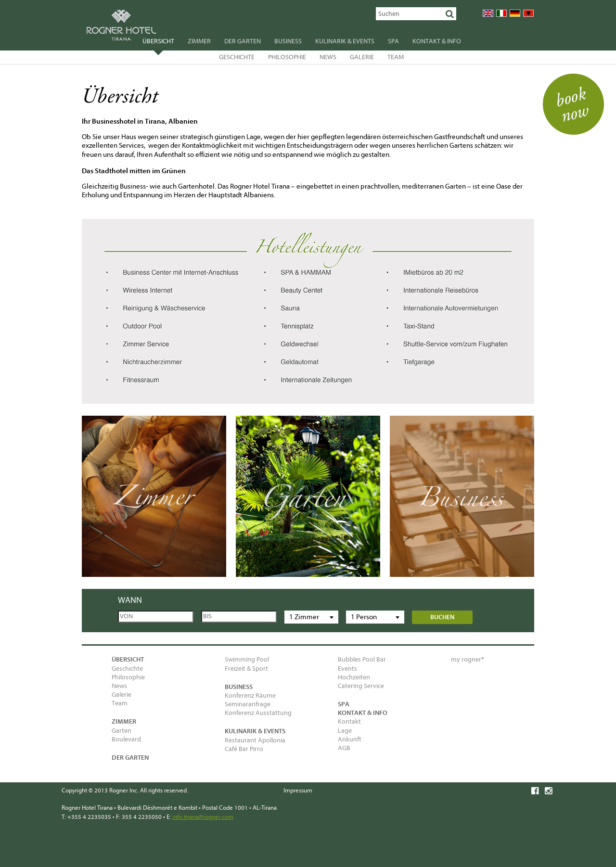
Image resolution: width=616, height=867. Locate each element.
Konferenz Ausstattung (258, 713)
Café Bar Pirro (244, 749)
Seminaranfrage (248, 704)
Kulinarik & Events (345, 41)
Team (396, 57)
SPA (393, 41)
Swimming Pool (247, 659)
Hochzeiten (354, 677)
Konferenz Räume (250, 695)
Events (347, 669)
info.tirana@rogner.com (203, 817)
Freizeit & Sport (246, 669)
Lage (345, 731)
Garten (122, 731)
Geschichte (237, 57)
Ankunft (350, 739)
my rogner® (468, 659)
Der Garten (243, 41)
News (328, 57)
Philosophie (287, 57)
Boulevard (126, 739)
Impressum (298, 790)
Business (288, 41)
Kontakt (349, 721)
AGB (344, 748)
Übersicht (158, 43)
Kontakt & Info (437, 41)
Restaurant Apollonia (255, 740)
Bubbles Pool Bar (362, 659)
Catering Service (361, 686)
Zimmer (199, 41)
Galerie (362, 57)
